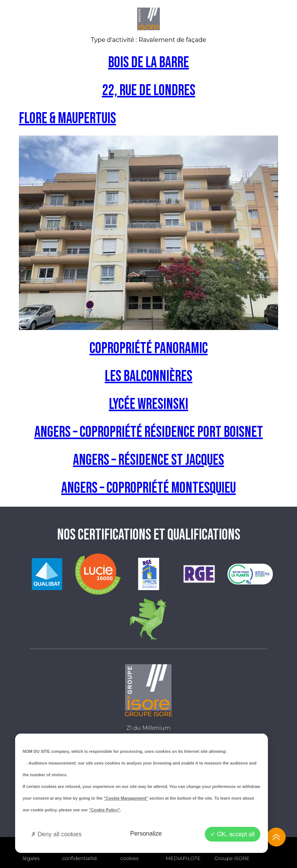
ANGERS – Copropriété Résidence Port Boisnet (149, 432)
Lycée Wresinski (148, 404)
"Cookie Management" (126, 798)
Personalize (146, 833)
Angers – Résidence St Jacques (148, 460)
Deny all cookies (56, 834)
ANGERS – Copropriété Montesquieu (148, 488)
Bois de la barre (148, 63)
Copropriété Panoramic (149, 348)
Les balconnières (148, 376)
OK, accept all (233, 834)
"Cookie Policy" (104, 810)
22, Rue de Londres (149, 91)
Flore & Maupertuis (67, 119)
